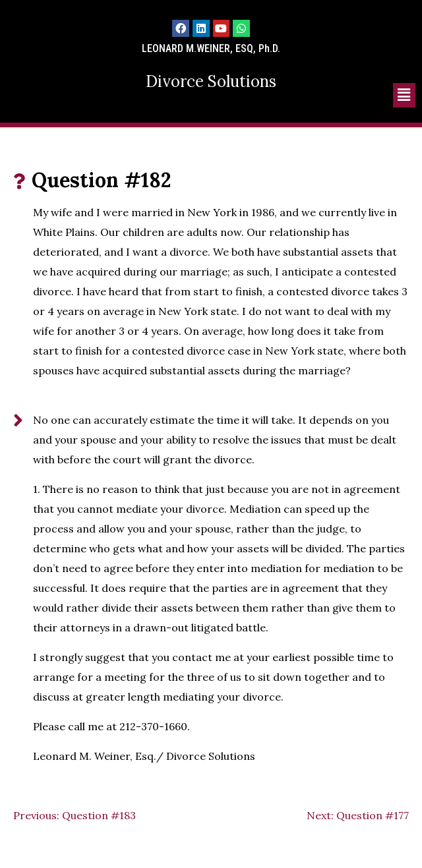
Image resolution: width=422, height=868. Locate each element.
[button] (404, 95)
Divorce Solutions (211, 81)
